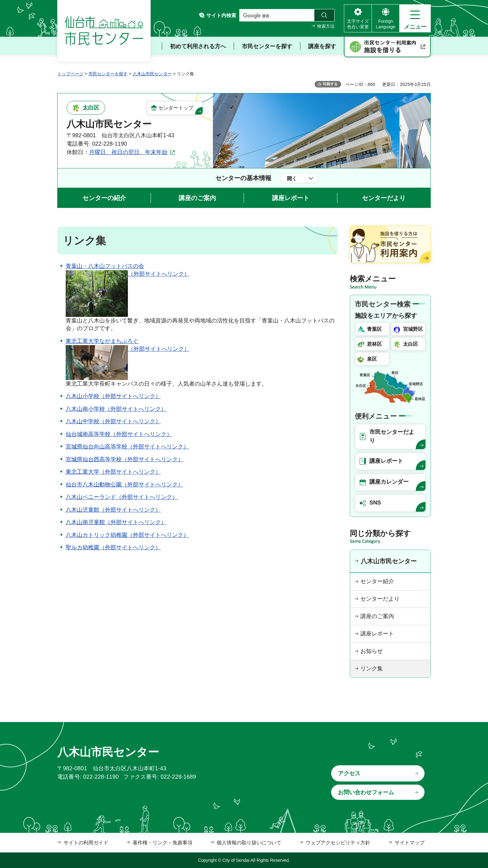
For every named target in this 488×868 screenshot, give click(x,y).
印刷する (330, 84)
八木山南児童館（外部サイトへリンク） (116, 522)
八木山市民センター (152, 74)
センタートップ (176, 108)
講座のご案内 (197, 198)
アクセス (349, 773)
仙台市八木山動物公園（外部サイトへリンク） (124, 485)
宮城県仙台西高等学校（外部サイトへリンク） (124, 459)
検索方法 (326, 26)
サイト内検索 (221, 15)
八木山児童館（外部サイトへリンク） (113, 510)
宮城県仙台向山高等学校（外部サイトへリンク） (127, 447)
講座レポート (291, 198)
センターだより (384, 198)
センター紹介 (377, 581)
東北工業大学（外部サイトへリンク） (113, 472)
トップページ (70, 74)
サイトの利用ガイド (86, 843)
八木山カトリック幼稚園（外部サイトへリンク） (127, 535)
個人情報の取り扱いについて (249, 843)
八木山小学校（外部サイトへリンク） (113, 396)
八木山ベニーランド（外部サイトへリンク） (122, 497)
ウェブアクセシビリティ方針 (338, 843)
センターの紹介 (104, 198)
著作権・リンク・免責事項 (162, 843)
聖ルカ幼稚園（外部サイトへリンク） (113, 547)
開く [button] (292, 178)
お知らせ (372, 651)
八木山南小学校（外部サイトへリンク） (116, 409)
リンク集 (372, 669)
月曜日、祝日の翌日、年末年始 (128, 152)
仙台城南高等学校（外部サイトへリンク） (119, 434)
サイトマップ (410, 843)
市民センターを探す (108, 74)
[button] (415, 18)
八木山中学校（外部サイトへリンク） (113, 421)
